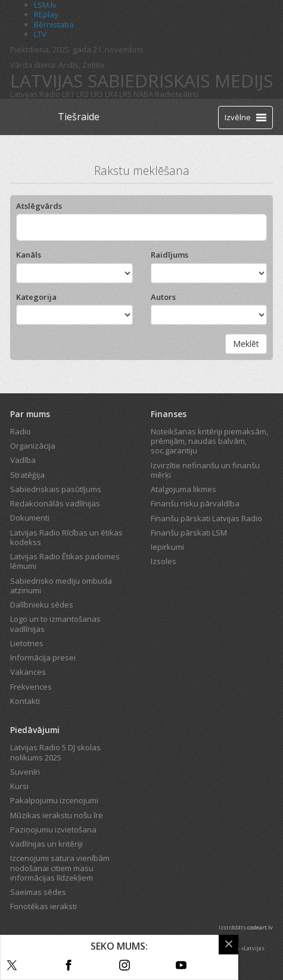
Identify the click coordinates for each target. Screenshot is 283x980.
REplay (46, 14)
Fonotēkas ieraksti (43, 906)
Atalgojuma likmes (184, 489)
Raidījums (170, 255)
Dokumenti (30, 518)
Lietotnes (27, 643)
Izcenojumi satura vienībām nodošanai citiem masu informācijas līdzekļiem (60, 868)
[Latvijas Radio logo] (31, 117)
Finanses (169, 414)
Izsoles (164, 561)
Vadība (23, 460)
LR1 (68, 94)
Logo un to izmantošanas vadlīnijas (55, 624)
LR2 (83, 94)
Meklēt (246, 344)
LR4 (111, 94)
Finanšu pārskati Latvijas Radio (206, 518)
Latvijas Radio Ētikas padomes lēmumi (65, 561)
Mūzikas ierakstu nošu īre (57, 815)
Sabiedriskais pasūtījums (56, 489)
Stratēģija (27, 475)
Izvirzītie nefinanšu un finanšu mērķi (205, 470)
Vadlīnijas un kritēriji (46, 844)
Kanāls (29, 255)
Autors (163, 297)
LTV (40, 34)
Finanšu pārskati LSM (189, 533)
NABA (143, 94)
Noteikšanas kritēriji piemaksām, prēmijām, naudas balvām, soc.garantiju (209, 441)
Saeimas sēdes (38, 892)
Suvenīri (25, 772)
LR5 (125, 94)
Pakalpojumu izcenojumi (54, 800)
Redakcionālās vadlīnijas (55, 503)
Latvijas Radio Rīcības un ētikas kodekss (66, 537)
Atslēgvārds (39, 206)
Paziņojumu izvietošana (53, 829)
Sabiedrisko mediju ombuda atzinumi (61, 586)
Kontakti (25, 701)
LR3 (97, 94)
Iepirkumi (167, 547)
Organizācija (33, 446)
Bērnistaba (54, 24)
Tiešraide (79, 117)
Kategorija (36, 297)
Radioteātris (177, 94)
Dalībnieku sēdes (42, 605)
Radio (21, 431)
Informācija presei (43, 657)
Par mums (30, 414)
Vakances (28, 672)
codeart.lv (260, 927)
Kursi (19, 786)
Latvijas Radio (35, 94)
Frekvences (31, 687)
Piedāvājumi (35, 730)
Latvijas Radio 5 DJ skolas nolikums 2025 (55, 752)
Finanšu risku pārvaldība (195, 503)
